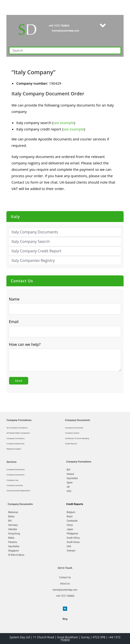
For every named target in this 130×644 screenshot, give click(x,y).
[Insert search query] (65, 51)
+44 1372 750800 (59, 26)
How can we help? (26, 345)
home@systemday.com (66, 31)
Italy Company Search (30, 241)
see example (64, 123)
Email (15, 322)
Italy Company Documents (35, 232)
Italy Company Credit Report (36, 251)
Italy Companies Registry (33, 260)
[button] (103, 25)
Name (14, 299)
